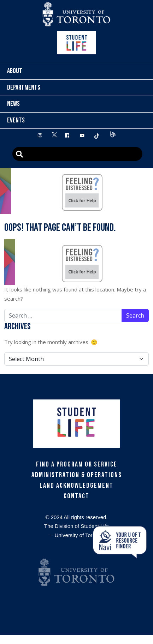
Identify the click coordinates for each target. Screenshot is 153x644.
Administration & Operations (77, 475)
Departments (24, 88)
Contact (76, 496)
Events (16, 120)
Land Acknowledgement (76, 486)
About (15, 71)
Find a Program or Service (77, 464)
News (13, 104)
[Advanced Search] (77, 154)
